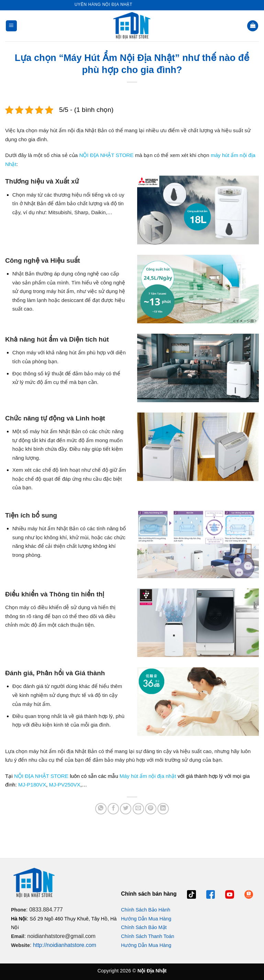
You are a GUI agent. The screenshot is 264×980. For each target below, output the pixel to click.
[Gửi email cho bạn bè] (138, 809)
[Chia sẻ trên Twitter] (126, 809)
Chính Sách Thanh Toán (148, 936)
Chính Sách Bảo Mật (144, 927)
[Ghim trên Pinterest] (151, 809)
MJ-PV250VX (65, 785)
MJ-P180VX (32, 785)
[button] (11, 26)
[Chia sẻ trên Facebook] (113, 809)
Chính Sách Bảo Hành (146, 910)
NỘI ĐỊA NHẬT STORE (106, 155)
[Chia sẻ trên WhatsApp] (101, 809)
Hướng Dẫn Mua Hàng (146, 919)
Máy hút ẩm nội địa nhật (148, 776)
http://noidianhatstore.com (65, 945)
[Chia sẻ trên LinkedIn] (163, 809)
